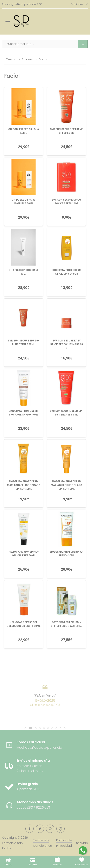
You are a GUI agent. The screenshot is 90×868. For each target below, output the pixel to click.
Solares (27, 59)
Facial (43, 59)
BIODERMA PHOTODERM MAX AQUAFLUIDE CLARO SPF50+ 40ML (66, 485)
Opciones (77, 4)
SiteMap (82, 843)
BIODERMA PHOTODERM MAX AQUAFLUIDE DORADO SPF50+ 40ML (24, 485)
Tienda (11, 59)
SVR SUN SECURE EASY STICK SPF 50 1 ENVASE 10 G (66, 344)
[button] (25, 728)
